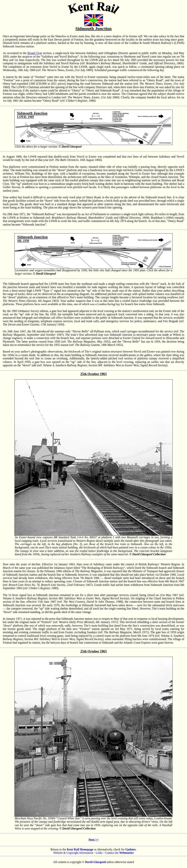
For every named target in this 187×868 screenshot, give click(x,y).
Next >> (93, 840)
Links (99, 853)
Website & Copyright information (73, 853)
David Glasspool (95, 862)
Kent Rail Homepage (80, 849)
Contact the (119, 853)
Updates (130, 849)
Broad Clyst (35, 53)
